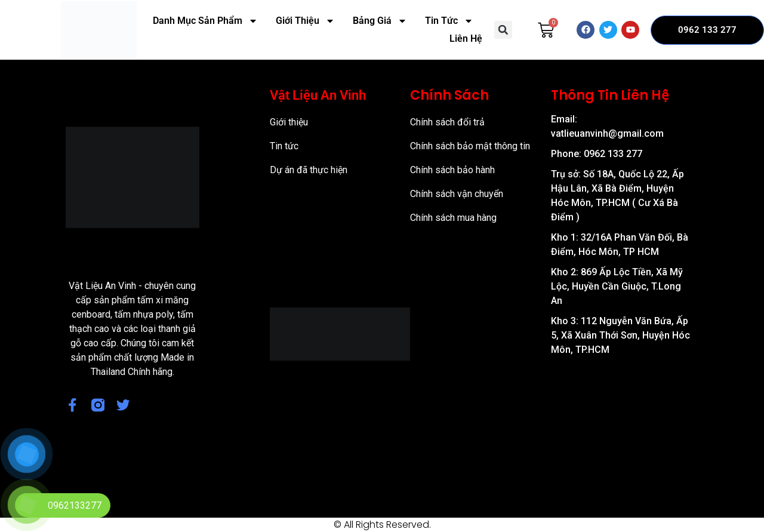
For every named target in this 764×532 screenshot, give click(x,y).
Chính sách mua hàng (453, 218)
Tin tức (284, 146)
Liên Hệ (466, 39)
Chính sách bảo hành (452, 170)
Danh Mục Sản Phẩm (205, 21)
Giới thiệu (289, 122)
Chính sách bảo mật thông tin (470, 146)
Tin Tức (449, 21)
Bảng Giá (380, 21)
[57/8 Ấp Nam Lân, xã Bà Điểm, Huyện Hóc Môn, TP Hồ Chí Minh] (621, 429)
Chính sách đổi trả (447, 122)
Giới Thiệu (305, 21)
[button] (503, 30)
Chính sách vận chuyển (457, 194)
